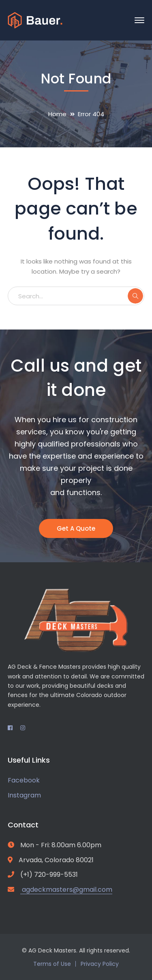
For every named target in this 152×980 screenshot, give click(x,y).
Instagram (24, 795)
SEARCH (135, 296)
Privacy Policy (100, 964)
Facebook (24, 780)
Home (57, 114)
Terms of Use (52, 964)
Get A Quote (76, 528)
